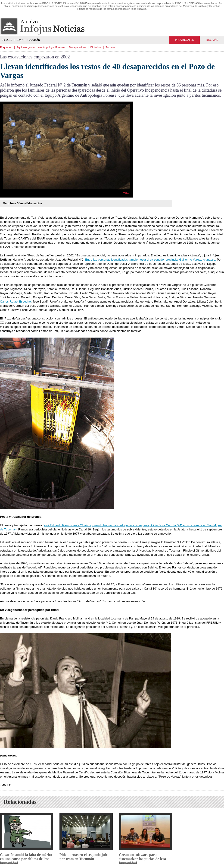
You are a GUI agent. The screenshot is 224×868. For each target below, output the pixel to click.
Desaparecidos (77, 47)
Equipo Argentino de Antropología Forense (41, 47)
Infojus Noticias (46, 26)
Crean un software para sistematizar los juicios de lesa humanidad (142, 859)
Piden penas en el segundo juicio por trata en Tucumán (85, 857)
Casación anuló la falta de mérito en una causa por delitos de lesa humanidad (26, 859)
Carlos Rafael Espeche (15, 302)
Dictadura (96, 47)
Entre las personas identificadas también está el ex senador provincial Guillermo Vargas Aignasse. (151, 260)
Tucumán (111, 47)
